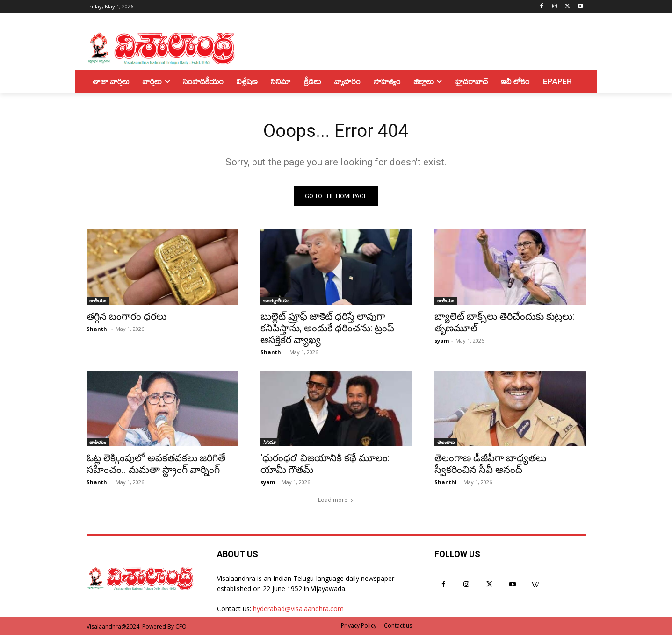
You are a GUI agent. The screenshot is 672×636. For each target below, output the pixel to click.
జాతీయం (98, 301)
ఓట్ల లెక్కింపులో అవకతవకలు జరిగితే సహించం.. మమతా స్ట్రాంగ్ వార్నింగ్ (156, 465)
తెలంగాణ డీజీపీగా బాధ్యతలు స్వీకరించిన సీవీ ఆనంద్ (490, 465)
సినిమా (270, 443)
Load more (336, 501)
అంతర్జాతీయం (276, 301)
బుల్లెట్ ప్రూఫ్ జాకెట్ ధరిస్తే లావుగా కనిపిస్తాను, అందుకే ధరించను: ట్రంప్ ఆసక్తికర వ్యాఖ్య (327, 329)
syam (442, 341)
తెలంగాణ (446, 443)
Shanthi (98, 330)
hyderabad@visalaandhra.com (298, 610)
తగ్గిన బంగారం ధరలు (126, 317)
